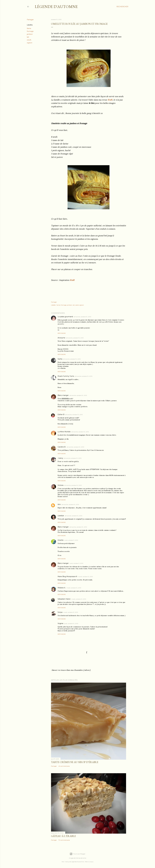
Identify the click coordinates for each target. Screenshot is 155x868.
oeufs (29, 40)
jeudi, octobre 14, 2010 (71, 624)
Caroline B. (62, 447)
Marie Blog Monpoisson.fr (67, 576)
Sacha (60, 359)
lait (28, 37)
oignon (30, 43)
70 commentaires (64, 840)
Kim (59, 504)
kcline (84, 858)
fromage (30, 31)
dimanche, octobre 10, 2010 (82, 317)
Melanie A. (62, 588)
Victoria (61, 485)
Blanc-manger (63, 395)
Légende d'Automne (56, 7)
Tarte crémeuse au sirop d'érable (75, 762)
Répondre (62, 333)
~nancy (60, 458)
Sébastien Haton (64, 599)
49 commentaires (64, 766)
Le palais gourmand (65, 317)
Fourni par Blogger (78, 854)
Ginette (61, 540)
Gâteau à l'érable (63, 836)
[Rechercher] (122, 7)
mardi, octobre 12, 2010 (85, 577)
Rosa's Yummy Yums (66, 376)
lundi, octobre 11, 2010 (71, 540)
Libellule (61, 516)
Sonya (60, 612)
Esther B (61, 414)
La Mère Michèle (64, 432)
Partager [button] (30, 20)
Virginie (61, 623)
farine (29, 28)
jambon (30, 34)
